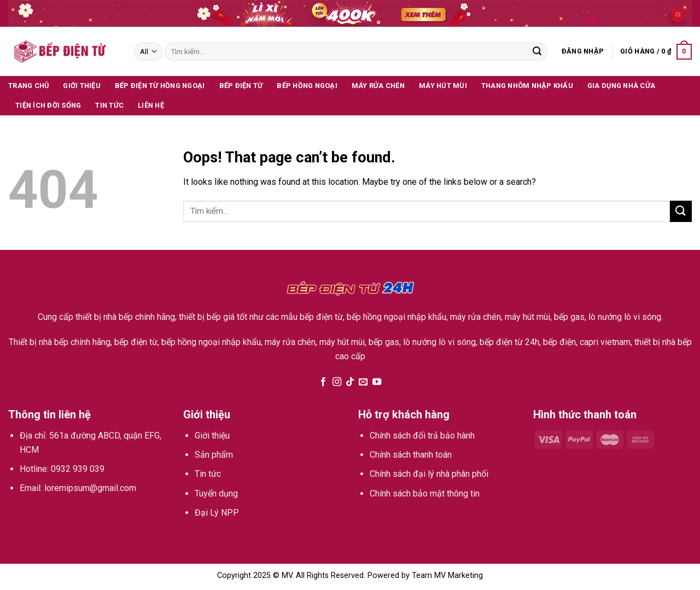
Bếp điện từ (241, 86)
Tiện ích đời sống (48, 105)
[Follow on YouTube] (377, 382)
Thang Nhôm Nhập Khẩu (527, 86)
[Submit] (537, 52)
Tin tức (109, 105)
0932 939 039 (78, 469)
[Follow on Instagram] (336, 382)
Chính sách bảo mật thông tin (425, 493)
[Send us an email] (363, 382)
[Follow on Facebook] (323, 382)
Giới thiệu (82, 86)
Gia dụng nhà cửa (621, 86)
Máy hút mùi (443, 86)
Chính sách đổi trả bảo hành (422, 436)
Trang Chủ (28, 86)
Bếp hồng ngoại (307, 86)
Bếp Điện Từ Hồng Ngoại (160, 86)
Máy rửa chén (378, 86)
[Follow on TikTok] (350, 382)
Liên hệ (151, 105)
